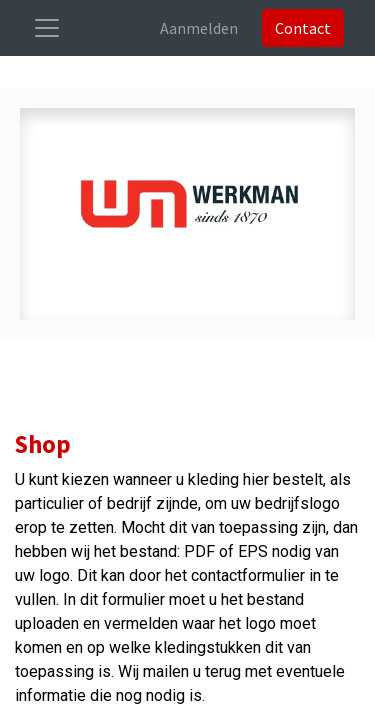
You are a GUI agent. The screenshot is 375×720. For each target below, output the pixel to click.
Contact (303, 28)
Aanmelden (199, 28)
